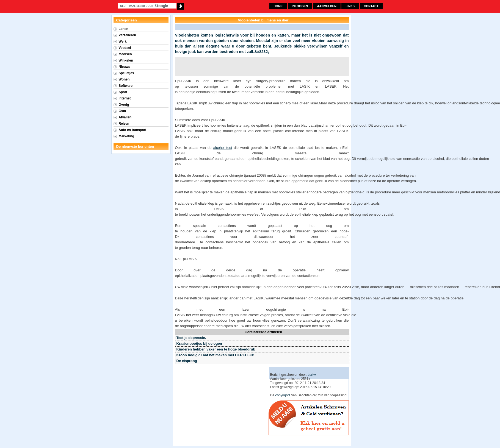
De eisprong (187, 361)
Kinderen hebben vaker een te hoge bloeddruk (216, 349)
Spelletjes (126, 73)
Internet (125, 98)
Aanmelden (327, 6)
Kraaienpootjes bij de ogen (199, 343)
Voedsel (125, 48)
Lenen (124, 29)
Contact (371, 6)
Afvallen (125, 117)
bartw (312, 375)
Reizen (124, 124)
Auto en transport (133, 130)
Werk (123, 41)
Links (350, 6)
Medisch (125, 54)
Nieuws (125, 67)
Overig (124, 105)
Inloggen (300, 6)
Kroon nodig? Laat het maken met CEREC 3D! (216, 355)
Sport (123, 92)
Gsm (122, 111)
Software (126, 86)
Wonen (124, 79)
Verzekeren (127, 35)
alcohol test (223, 148)
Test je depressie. (191, 338)
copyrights (283, 395)
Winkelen (126, 60)
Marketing (127, 136)
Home (278, 6)
